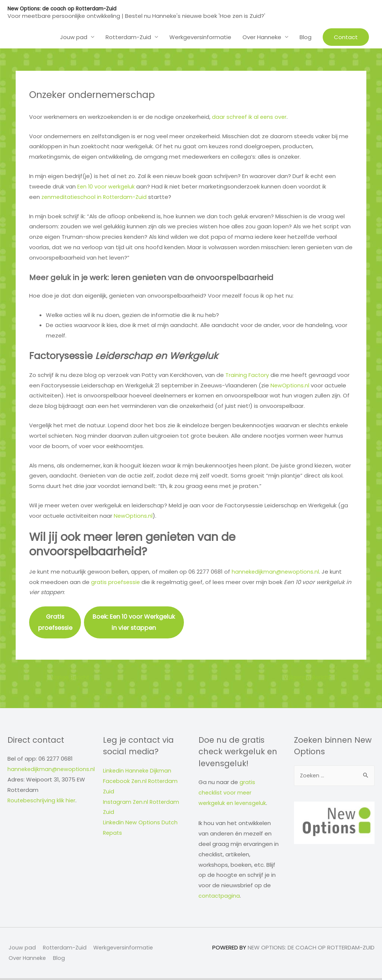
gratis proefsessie (116, 582)
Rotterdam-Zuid (128, 37)
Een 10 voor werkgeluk (107, 186)
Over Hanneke (262, 37)
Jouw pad (74, 37)
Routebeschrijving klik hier (42, 802)
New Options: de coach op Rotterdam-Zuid (64, 9)
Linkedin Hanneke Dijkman (138, 772)
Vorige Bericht (69, 679)
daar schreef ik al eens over (250, 116)
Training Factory (247, 375)
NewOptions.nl (290, 385)
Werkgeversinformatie (200, 37)
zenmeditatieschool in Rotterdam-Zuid (96, 196)
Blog (306, 37)
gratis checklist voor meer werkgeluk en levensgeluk (233, 795)
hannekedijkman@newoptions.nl (276, 572)
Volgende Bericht (309, 679)
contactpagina (220, 897)
